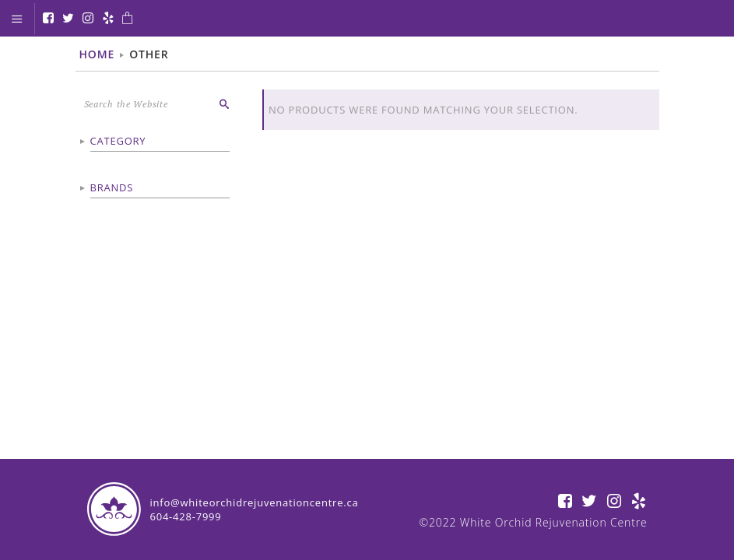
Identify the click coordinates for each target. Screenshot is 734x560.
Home (97, 54)
